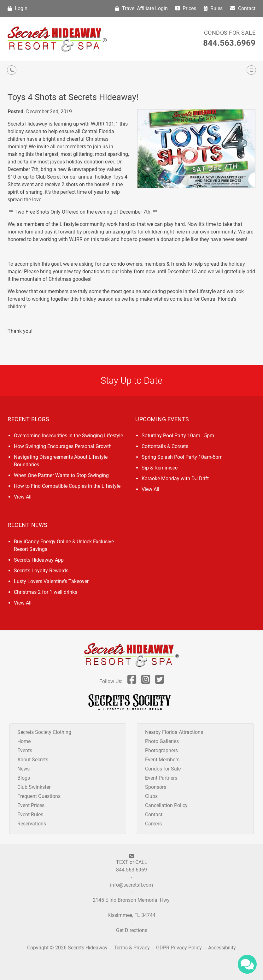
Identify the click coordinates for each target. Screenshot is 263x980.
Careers (153, 824)
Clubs (151, 796)
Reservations (32, 824)
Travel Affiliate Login (141, 8)
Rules (213, 8)
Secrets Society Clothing (44, 732)
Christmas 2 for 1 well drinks (46, 592)
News (23, 769)
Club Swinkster (34, 787)
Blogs (24, 778)
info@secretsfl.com (131, 885)
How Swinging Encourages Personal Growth (63, 446)
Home (24, 741)
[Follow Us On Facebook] (132, 681)
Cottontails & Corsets (165, 446)
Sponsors (156, 787)
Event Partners (161, 778)
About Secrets (33, 760)
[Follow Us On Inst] (146, 681)
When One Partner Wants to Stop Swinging (61, 475)
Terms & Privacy (132, 948)
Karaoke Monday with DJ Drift (175, 478)
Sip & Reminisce (160, 468)
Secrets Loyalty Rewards (41, 571)
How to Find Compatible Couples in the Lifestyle (67, 486)
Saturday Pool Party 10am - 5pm (178, 436)
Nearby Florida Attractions (174, 732)
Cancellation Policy (166, 805)
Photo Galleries (162, 741)
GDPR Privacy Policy (180, 948)
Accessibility (222, 948)
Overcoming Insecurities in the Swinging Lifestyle (68, 436)
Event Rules (30, 815)
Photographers (161, 750)
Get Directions (132, 930)
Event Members (162, 760)
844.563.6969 (229, 43)
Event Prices (31, 805)
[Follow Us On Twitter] (160, 681)
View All (23, 497)
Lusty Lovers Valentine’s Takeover (51, 581)
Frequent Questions (39, 796)
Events (25, 750)
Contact (243, 8)
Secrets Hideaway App (39, 560)
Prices (186, 8)
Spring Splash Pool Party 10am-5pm (182, 457)
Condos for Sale (230, 33)
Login (18, 8)
